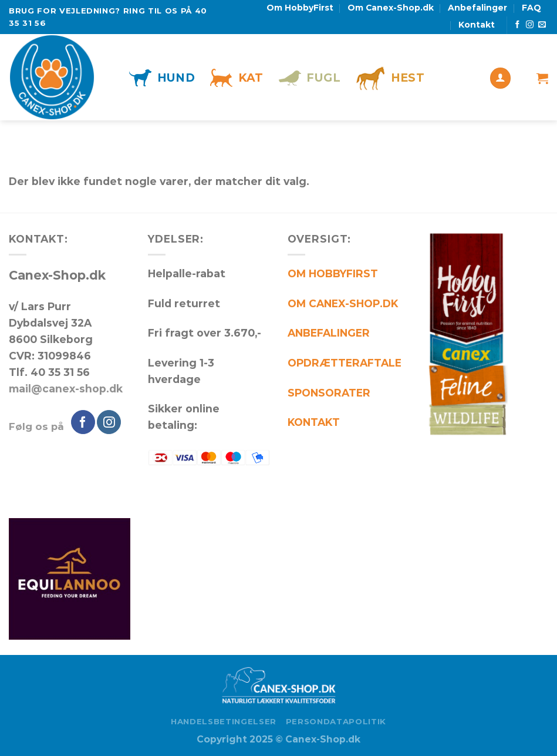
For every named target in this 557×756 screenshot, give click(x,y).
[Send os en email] (542, 25)
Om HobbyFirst (300, 8)
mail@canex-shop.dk (66, 389)
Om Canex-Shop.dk (391, 8)
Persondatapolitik (336, 721)
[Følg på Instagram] (530, 25)
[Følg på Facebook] (517, 25)
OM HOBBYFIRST (333, 273)
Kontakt (477, 25)
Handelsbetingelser (224, 721)
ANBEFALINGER (329, 333)
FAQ (531, 8)
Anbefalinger (477, 8)
